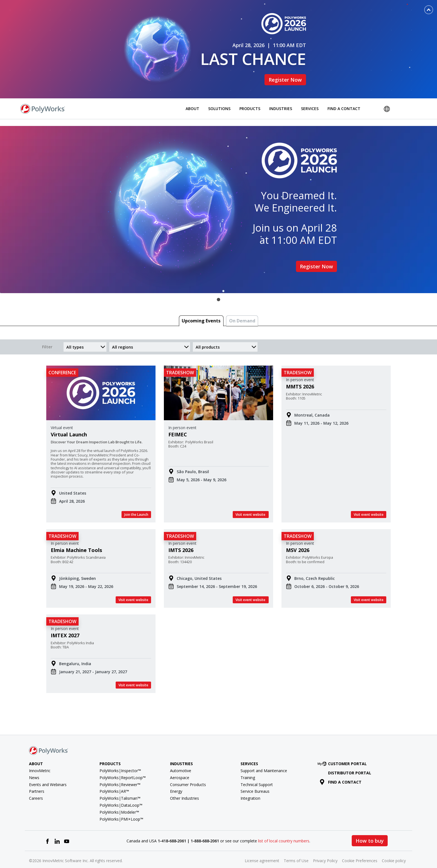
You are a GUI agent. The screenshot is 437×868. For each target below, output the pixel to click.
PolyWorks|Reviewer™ (120, 775)
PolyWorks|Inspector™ (120, 761)
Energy (176, 782)
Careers (36, 789)
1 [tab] (219, 290)
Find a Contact (344, 99)
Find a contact (341, 773)
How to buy (370, 831)
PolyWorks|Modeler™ (119, 803)
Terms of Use (296, 851)
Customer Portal (343, 754)
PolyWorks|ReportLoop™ (123, 768)
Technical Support (257, 775)
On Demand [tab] (242, 312)
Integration (250, 789)
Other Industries (184, 789)
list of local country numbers (284, 831)
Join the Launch (136, 505)
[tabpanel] (219, 200)
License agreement (262, 851)
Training (248, 768)
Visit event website (251, 505)
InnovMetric (40, 761)
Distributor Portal (350, 763)
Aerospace (180, 768)
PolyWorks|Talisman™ (120, 789)
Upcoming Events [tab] (201, 312)
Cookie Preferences (360, 851)
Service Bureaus (255, 782)
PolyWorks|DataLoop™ (121, 796)
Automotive (181, 761)
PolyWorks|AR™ (114, 782)
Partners (37, 782)
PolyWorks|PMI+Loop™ (121, 810)
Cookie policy (394, 851)
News (34, 768)
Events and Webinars (48, 775)
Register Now (286, 75)
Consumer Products (188, 775)
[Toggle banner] (429, 10)
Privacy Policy (325, 851)
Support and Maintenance (264, 761)
